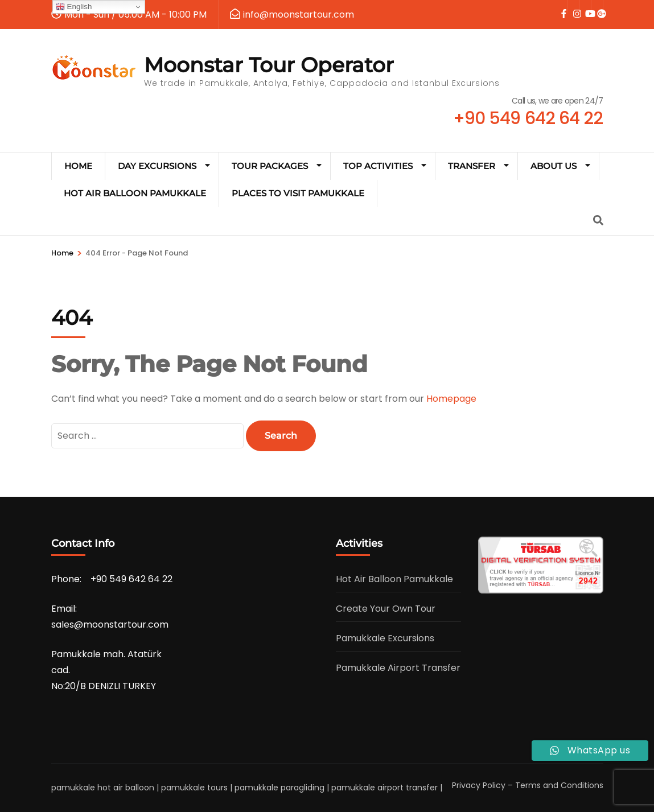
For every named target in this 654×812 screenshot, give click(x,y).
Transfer (472, 166)
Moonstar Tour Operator (269, 65)
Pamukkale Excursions (385, 638)
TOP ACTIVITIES (378, 166)
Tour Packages (270, 166)
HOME (78, 166)
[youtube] (585, 6)
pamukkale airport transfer (384, 788)
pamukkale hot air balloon (103, 788)
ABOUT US (554, 166)
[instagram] (573, 6)
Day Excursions (157, 166)
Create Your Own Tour (386, 609)
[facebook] (561, 6)
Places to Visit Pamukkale (298, 193)
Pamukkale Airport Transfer (398, 668)
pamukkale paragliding (279, 788)
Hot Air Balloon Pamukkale (135, 193)
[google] (597, 6)
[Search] (598, 220)
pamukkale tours (194, 788)
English (74, 7)
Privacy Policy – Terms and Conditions (528, 785)
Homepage (451, 399)
